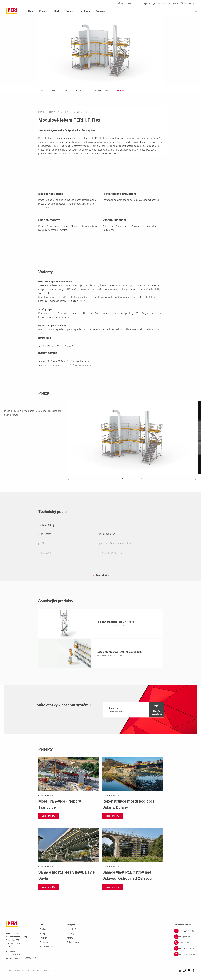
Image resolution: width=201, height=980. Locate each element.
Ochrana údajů (20, 971)
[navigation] (134, 711)
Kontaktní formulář (48, 947)
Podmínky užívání (34, 971)
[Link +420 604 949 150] (185, 932)
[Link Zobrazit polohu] (185, 943)
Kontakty (100, 11)
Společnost (45, 943)
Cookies (56, 971)
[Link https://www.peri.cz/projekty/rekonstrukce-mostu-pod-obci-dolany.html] (133, 784)
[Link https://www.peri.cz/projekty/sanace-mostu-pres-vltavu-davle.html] (68, 855)
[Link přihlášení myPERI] (185, 949)
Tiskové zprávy (73, 943)
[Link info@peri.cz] (185, 937)
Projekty (70, 11)
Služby (57, 11)
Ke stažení (85, 11)
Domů (41, 112)
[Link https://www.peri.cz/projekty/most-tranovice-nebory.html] (68, 784)
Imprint (8, 971)
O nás (31, 11)
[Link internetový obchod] (185, 955)
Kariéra (70, 939)
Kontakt (47, 971)
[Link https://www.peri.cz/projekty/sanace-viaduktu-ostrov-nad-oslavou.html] (133, 855)
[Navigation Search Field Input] (182, 11)
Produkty (52, 112)
